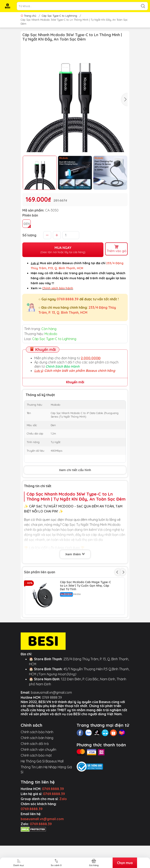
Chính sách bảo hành (37, 767)
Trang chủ (29, 16)
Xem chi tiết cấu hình (75, 469)
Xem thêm (75, 554)
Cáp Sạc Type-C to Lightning (59, 16)
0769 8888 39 (52, 732)
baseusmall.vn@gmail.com (51, 727)
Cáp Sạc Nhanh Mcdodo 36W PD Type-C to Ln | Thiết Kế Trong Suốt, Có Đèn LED (85, 622)
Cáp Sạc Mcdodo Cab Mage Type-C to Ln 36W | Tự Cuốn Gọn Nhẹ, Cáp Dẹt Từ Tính (85, 585)
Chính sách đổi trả (35, 778)
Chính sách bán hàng (37, 772)
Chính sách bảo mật (36, 790)
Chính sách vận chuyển (38, 784)
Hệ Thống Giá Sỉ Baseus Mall (42, 796)
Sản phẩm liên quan (40, 571)
